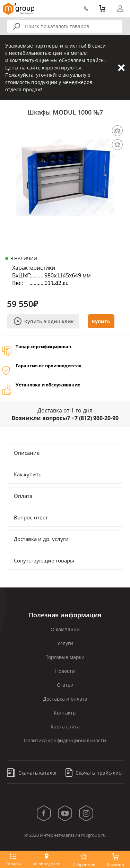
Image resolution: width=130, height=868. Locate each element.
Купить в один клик (44, 321)
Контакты (65, 713)
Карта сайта (65, 727)
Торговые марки (65, 657)
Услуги (65, 643)
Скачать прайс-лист (94, 773)
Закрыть (121, 68)
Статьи (65, 685)
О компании (65, 629)
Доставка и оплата (65, 699)
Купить (101, 321)
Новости (65, 671)
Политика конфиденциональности (65, 740)
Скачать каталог (32, 773)
